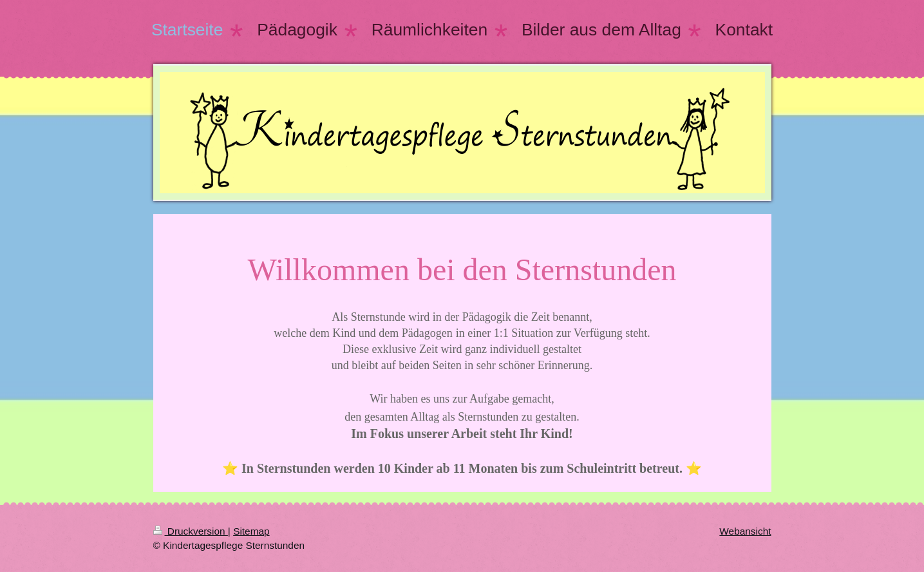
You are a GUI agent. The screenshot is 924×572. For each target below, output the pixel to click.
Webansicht (745, 531)
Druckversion (191, 531)
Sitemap (251, 531)
